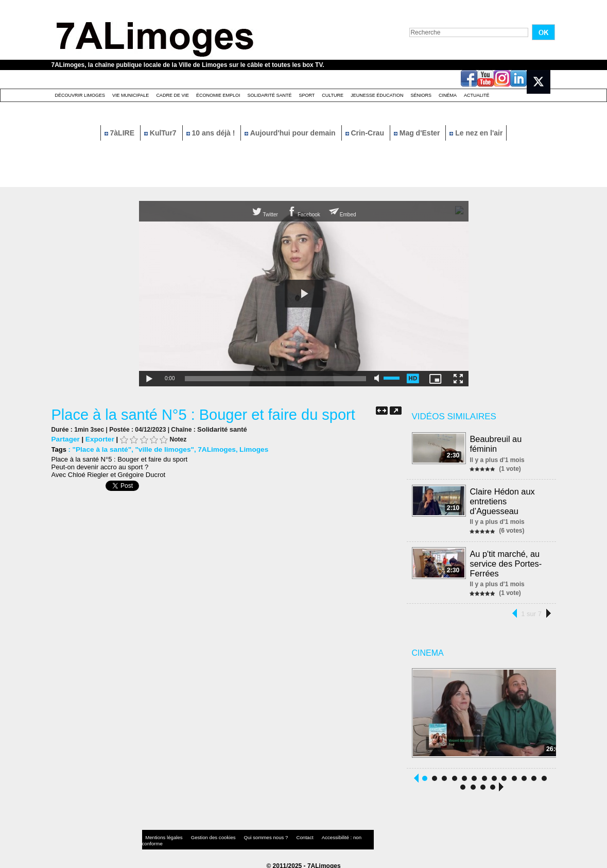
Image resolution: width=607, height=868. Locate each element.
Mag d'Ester (418, 133)
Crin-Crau (366, 133)
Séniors (421, 95)
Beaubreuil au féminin (497, 443)
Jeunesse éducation (377, 95)
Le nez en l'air (476, 133)
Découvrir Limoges (80, 95)
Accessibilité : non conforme (323, 834)
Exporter (98, 439)
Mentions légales (162, 834)
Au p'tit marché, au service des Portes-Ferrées (506, 560)
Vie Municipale (131, 95)
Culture (333, 95)
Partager (65, 439)
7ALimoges (210, 449)
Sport (307, 95)
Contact (283, 834)
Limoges (246, 449)
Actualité (477, 95)
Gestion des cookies (204, 834)
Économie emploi (218, 95)
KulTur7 (161, 133)
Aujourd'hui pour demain (291, 133)
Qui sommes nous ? (249, 834)
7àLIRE (120, 133)
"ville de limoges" (160, 449)
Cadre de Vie (172, 95)
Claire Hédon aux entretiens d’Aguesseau (503, 499)
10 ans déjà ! (212, 133)
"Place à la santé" (100, 449)
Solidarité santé (269, 95)
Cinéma (448, 95)
